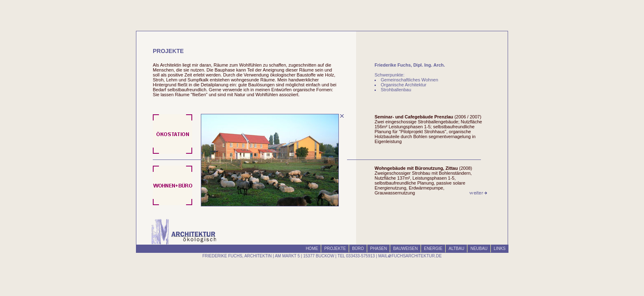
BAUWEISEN (405, 249)
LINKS (500, 249)
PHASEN (378, 249)
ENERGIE (433, 249)
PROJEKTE (335, 249)
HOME (312, 249)
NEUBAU (479, 249)
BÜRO (358, 249)
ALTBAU (456, 249)
